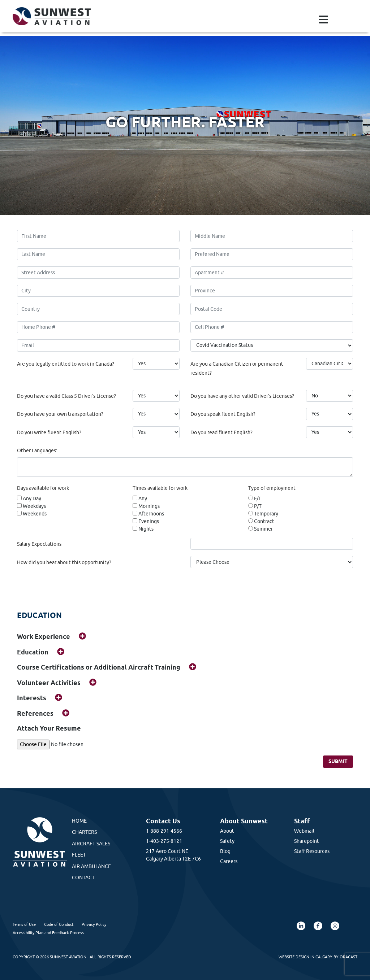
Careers (229, 861)
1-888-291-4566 (164, 831)
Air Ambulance (91, 866)
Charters (84, 832)
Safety (227, 841)
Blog (225, 851)
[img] (82, 636)
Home (79, 821)
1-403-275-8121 (164, 841)
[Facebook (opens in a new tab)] (318, 926)
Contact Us (163, 821)
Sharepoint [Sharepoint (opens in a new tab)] (307, 841)
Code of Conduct (59, 924)
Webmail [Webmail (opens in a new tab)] (304, 831)
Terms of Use (24, 924)
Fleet (79, 855)
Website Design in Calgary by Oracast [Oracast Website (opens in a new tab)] (318, 957)
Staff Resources (312, 851)
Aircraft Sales (91, 844)
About (227, 831)
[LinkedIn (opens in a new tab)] (301, 926)
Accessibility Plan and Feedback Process (48, 933)
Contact (83, 877)
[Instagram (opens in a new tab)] (335, 926)
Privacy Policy (94, 924)
